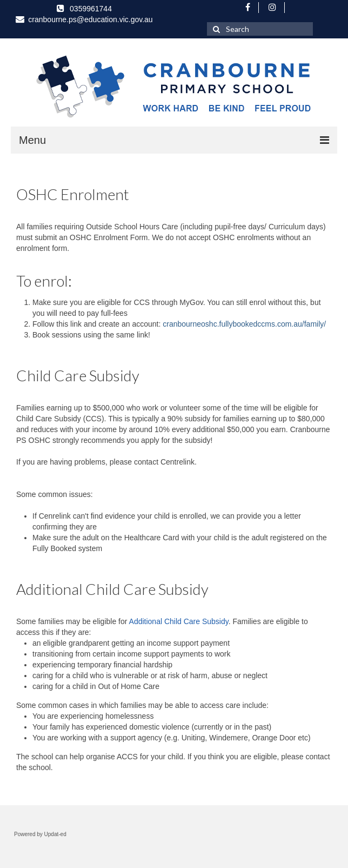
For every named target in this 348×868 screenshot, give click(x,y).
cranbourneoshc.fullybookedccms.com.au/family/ (244, 324)
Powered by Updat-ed (40, 834)
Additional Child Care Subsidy (179, 621)
